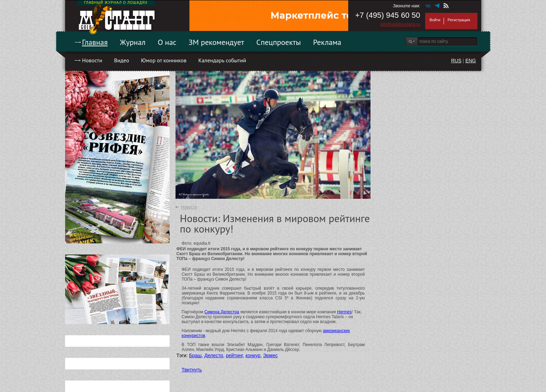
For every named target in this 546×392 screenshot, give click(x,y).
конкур (253, 355)
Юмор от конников (164, 60)
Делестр (214, 355)
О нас (167, 42)
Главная (95, 42)
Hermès (344, 312)
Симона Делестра (222, 312)
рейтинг (234, 355)
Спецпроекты (279, 42)
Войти (435, 20)
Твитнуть (192, 370)
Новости (92, 60)
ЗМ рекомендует (217, 42)
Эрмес (270, 355)
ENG (470, 61)
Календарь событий (222, 60)
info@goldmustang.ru (400, 24)
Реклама (327, 42)
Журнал (133, 42)
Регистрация (459, 20)
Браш (195, 355)
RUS (456, 61)
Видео (121, 60)
